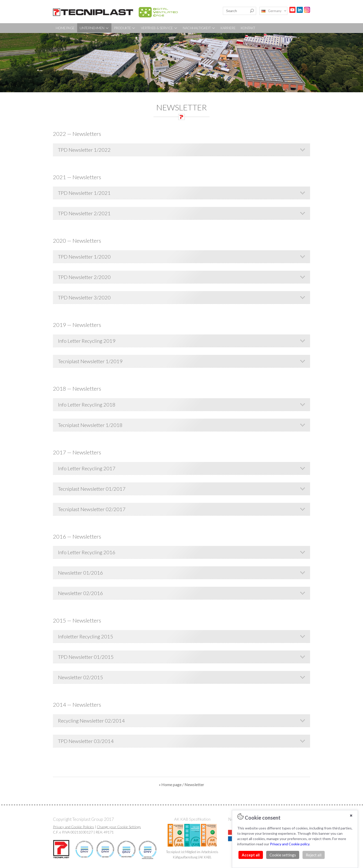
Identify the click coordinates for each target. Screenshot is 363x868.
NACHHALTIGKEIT (199, 28)
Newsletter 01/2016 (81, 573)
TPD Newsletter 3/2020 (84, 297)
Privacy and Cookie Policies (73, 827)
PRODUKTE (125, 28)
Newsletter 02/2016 (81, 593)
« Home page (170, 784)
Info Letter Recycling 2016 (87, 552)
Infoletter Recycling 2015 (86, 636)
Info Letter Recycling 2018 (87, 405)
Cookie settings (283, 855)
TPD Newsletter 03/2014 (86, 741)
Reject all (314, 855)
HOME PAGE (65, 28)
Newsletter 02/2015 (81, 677)
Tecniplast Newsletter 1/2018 (90, 425)
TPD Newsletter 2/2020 (84, 277)
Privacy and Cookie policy (290, 844)
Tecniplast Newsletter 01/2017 (92, 489)
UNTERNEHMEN (94, 28)
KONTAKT (248, 28)
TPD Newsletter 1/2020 (84, 257)
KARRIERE (228, 28)
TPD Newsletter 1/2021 (84, 193)
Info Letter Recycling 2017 (87, 468)
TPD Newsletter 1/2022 (84, 150)
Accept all (251, 855)
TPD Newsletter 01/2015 (86, 657)
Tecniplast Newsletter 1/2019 (90, 361)
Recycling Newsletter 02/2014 (91, 721)
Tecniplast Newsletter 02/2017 (92, 509)
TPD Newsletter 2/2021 (84, 213)
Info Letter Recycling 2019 (87, 341)
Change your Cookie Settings (119, 827)
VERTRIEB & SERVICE (159, 28)
